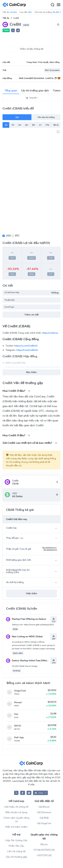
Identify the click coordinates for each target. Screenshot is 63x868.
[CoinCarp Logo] (15, 5)
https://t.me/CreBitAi (27, 350)
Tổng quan (11, 91)
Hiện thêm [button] (32, 593)
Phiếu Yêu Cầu (16, 846)
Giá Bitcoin (44, 807)
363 (30, 12)
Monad (18, 702)
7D (13, 125)
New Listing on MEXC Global (24, 637)
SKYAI (18, 726)
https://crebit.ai (50, 333)
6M (34, 125)
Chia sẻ (31, 98)
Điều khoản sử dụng (16, 812)
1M (20, 125)
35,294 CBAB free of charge (25, 666)
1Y (40, 125)
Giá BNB (44, 818)
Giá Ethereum (44, 812)
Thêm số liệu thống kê (31, 49)
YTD (47, 125)
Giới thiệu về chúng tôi (16, 807)
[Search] (52, 5)
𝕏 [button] (13, 31)
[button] (18, 30)
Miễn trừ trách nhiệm (16, 827)
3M (26, 125)
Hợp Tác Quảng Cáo (16, 840)
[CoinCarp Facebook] (23, 793)
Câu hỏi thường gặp (16, 857)
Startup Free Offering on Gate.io (26, 619)
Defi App (19, 737)
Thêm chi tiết (32, 315)
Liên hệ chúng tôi (16, 851)
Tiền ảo (6, 18)
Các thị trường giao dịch (35, 91)
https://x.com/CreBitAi (26, 346)
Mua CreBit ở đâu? (16, 391)
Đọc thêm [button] (32, 372)
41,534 (13, 12)
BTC (17, 236)
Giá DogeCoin (44, 823)
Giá (17, 117)
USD (8, 236)
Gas (16, 714)
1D (6, 125)
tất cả (56, 125)
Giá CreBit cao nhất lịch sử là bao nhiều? (30, 443)
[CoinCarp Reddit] (29, 793)
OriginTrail (20, 691)
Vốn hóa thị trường (46, 117)
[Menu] (58, 5)
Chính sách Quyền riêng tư (16, 820)
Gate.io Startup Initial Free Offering (28, 661)
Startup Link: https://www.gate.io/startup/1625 (33, 625)
